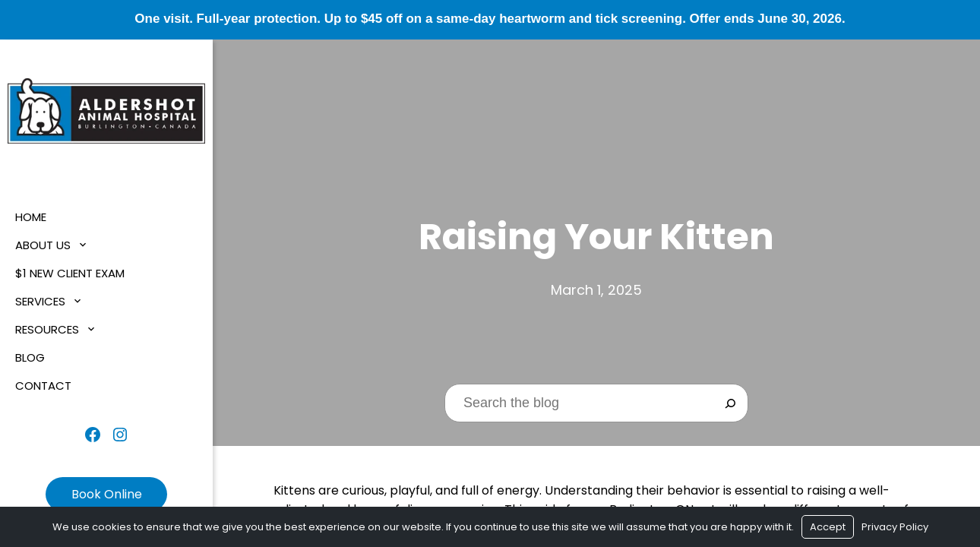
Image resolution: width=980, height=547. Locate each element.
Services (40, 301)
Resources (47, 329)
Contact (43, 386)
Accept (828, 527)
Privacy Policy (895, 527)
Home (31, 217)
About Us (43, 245)
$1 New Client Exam (70, 273)
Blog (30, 357)
